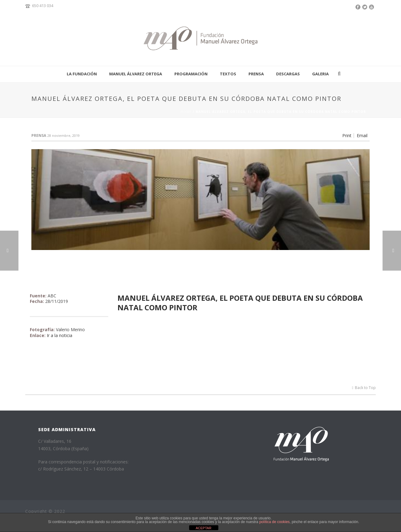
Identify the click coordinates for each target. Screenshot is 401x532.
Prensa (256, 74)
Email (362, 136)
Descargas (288, 74)
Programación (191, 74)
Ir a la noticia (60, 335)
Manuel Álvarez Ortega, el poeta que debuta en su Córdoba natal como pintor (240, 303)
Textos (228, 74)
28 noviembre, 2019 (64, 135)
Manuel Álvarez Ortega (136, 74)
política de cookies (274, 522)
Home (186, 112)
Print (347, 136)
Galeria (320, 74)
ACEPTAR (203, 528)
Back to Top (364, 388)
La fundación (82, 74)
